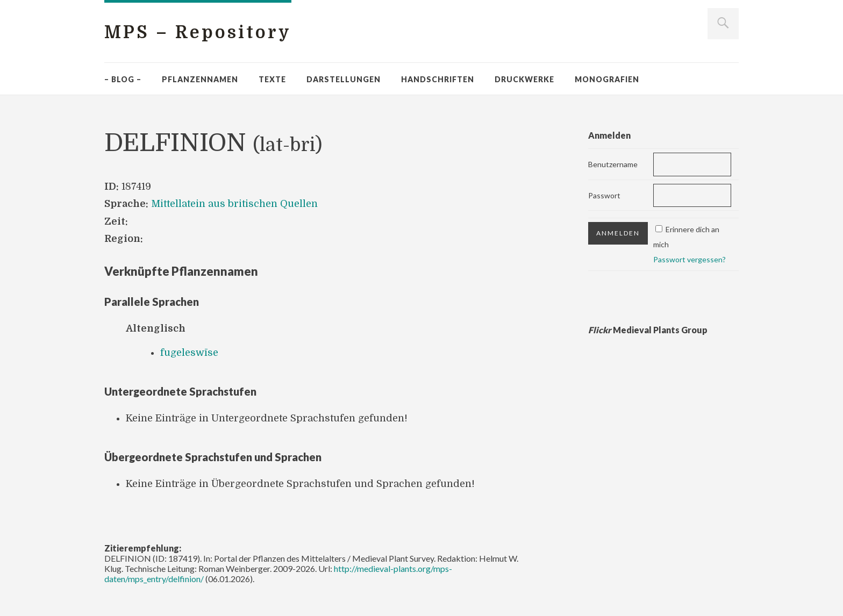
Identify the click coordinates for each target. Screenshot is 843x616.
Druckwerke (524, 79)
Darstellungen (344, 79)
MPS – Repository (198, 33)
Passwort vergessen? (690, 259)
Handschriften (438, 79)
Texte (272, 79)
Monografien (607, 79)
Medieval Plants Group (648, 330)
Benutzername (613, 164)
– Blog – (123, 79)
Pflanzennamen (200, 79)
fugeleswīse (189, 353)
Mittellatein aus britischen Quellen (234, 204)
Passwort (604, 195)
